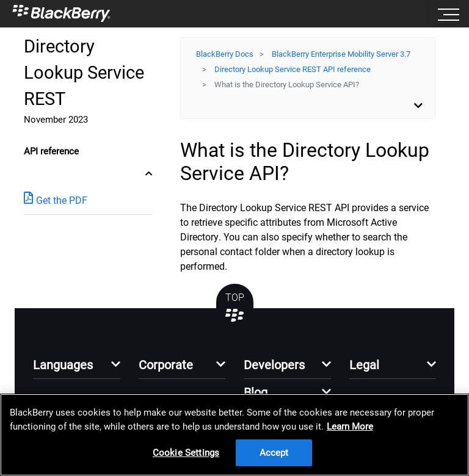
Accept (274, 453)
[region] (234, 435)
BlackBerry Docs (225, 54)
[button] (77, 368)
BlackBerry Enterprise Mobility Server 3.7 (341, 54)
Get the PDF (56, 200)
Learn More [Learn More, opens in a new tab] (350, 427)
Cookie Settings (186, 453)
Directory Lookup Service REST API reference (293, 69)
